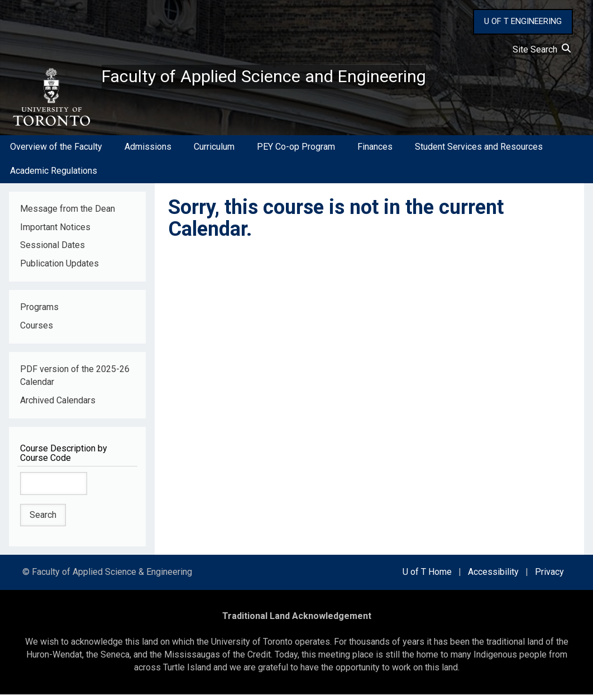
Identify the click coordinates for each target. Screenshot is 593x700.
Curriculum (214, 153)
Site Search (542, 49)
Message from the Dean (68, 214)
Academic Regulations (54, 176)
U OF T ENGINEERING (523, 21)
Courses (37, 332)
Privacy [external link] (549, 578)
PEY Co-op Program (296, 153)
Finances (375, 153)
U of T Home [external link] (427, 578)
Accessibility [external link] (493, 578)
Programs (39, 313)
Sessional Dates (52, 251)
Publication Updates (59, 270)
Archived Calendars (58, 406)
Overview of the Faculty (56, 153)
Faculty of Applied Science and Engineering (292, 79)
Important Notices (55, 233)
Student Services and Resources (479, 153)
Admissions (148, 153)
